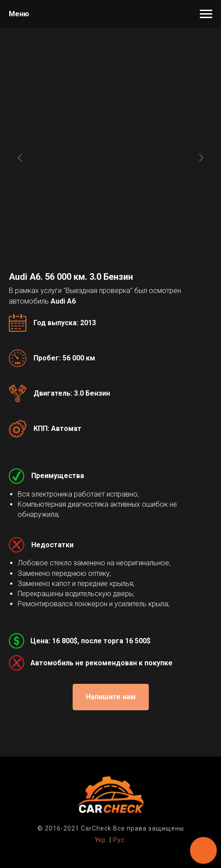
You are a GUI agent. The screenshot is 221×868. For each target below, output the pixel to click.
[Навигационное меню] (206, 14)
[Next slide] (201, 158)
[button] (111, 697)
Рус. (120, 840)
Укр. (101, 840)
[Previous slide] (20, 158)
